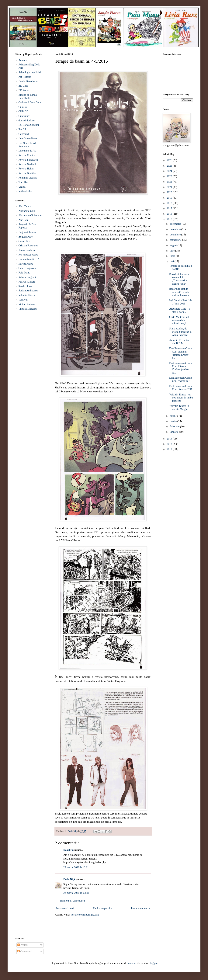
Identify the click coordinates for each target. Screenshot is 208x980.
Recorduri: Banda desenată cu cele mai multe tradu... (180, 292)
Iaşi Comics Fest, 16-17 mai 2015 (180, 302)
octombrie (175, 235)
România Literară (28, 178)
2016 (170, 214)
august (174, 245)
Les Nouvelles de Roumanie (28, 145)
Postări (23, 945)
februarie (175, 427)
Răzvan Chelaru (27, 282)
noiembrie (175, 229)
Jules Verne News (28, 139)
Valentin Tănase (27, 295)
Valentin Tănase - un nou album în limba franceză (181, 398)
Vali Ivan (23, 300)
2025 (170, 166)
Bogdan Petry (26, 237)
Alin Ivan (24, 220)
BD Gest (23, 86)
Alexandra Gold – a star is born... (180, 310)
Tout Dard (24, 182)
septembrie (176, 240)
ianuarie (174, 432)
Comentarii (25, 952)
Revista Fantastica (28, 160)
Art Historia (25, 77)
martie (173, 421)
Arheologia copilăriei (30, 72)
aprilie (173, 416)
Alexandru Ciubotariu (30, 215)
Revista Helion (26, 169)
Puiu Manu (24, 273)
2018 (170, 203)
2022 (170, 182)
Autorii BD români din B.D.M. (179, 342)
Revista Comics (27, 155)
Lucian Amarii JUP (29, 259)
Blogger (153, 963)
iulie (172, 251)
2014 (170, 439)
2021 (170, 187)
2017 (170, 209)
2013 (170, 444)
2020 (170, 192)
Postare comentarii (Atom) (85, 915)
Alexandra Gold (27, 211)
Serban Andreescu (28, 291)
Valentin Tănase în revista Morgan (179, 408)
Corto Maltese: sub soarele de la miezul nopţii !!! (179, 320)
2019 (170, 198)
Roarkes (68, 850)
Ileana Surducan (27, 250)
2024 (170, 171)
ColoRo (23, 107)
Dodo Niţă (69, 879)
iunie (173, 256)
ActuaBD (24, 60)
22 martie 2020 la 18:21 (76, 867)
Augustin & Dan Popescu (27, 226)
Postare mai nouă (65, 908)
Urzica (22, 187)
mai (172, 261)
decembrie (176, 224)
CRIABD (24, 111)
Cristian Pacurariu (28, 246)
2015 (170, 219)
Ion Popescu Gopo (28, 255)
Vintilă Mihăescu (28, 309)
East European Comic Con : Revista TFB (181, 388)
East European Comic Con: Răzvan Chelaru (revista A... (181, 368)
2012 (170, 449)
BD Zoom (24, 90)
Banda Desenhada (28, 81)
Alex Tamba (25, 206)
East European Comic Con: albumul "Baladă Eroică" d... (181, 353)
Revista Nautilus (27, 173)
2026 (170, 160)
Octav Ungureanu (28, 268)
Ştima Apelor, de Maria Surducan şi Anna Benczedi (180, 332)
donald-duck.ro (27, 121)
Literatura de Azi (28, 151)
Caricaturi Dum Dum (30, 102)
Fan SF (22, 129)
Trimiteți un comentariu (72, 901)
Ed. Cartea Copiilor (29, 125)
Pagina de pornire (103, 908)
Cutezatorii (24, 116)
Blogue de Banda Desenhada (28, 96)
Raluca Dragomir (28, 277)
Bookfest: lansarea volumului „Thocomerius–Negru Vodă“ (179, 279)
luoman (131, 963)
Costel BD (24, 241)
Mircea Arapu (26, 264)
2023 (170, 176)
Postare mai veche (141, 908)
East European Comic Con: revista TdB (181, 379)
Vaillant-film (25, 191)
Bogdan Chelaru (27, 232)
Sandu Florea (26, 286)
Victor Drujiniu (27, 304)
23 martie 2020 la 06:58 (76, 893)
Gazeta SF (24, 134)
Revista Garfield (27, 164)
